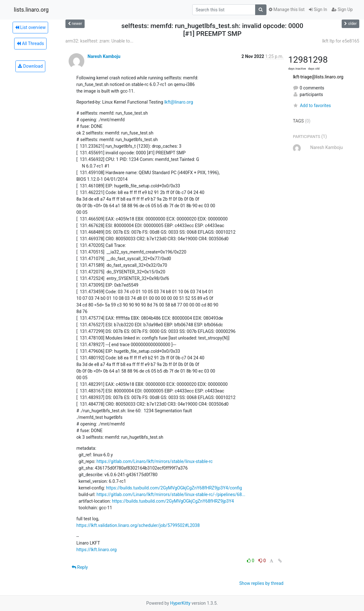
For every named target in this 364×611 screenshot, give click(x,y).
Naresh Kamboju (104, 56)
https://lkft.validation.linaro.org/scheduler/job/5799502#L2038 (138, 525)
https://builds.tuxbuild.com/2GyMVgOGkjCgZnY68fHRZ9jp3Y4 (173, 501)
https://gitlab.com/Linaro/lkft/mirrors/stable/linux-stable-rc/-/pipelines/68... (171, 494)
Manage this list (287, 9)
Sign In (318, 9)
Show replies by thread (261, 583)
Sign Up (342, 9)
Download (30, 66)
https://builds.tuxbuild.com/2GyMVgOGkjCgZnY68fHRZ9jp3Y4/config (174, 488)
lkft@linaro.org (179, 102)
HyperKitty (180, 603)
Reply (80, 567)
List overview (31, 27)
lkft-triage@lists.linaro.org (318, 77)
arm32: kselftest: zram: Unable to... (99, 41)
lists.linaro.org (31, 10)
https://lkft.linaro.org (97, 550)
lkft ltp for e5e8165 (341, 41)
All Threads (30, 43)
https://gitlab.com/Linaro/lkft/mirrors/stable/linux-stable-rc (155, 461)
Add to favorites (312, 106)
